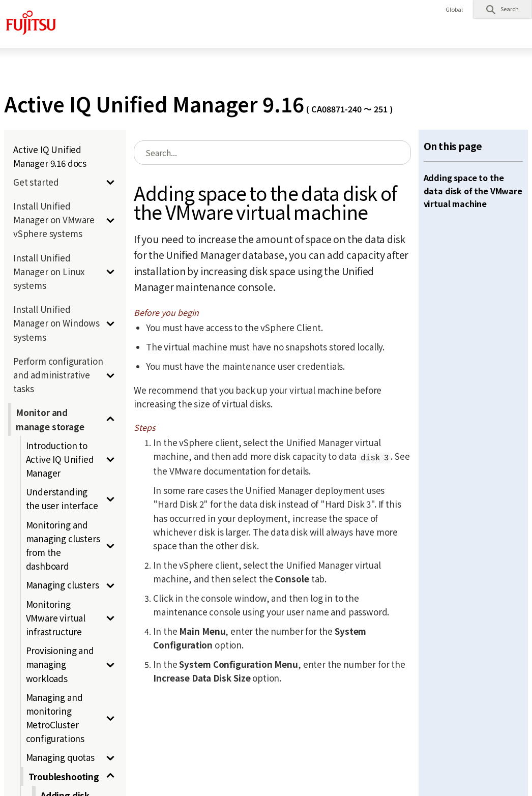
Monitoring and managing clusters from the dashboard (63, 546)
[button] (503, 9)
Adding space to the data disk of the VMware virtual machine (473, 190)
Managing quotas (60, 757)
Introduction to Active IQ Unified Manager (60, 459)
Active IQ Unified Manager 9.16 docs (50, 156)
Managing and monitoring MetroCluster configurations (55, 718)
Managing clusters (63, 585)
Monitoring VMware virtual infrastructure (56, 618)
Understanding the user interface (62, 498)
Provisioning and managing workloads (60, 664)
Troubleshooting (64, 776)
